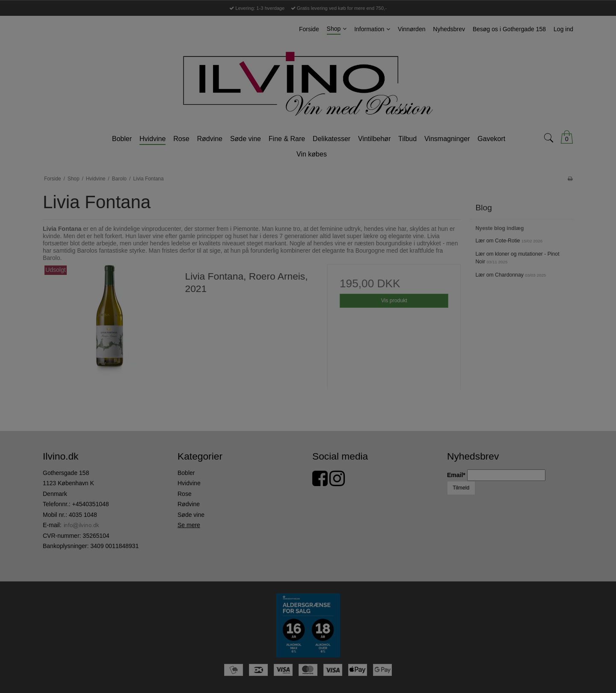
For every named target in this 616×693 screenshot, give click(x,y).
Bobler (186, 473)
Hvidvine (189, 483)
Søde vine (191, 515)
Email (457, 475)
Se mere (189, 525)
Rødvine (189, 504)
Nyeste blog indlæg (500, 228)
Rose (185, 494)
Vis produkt (394, 301)
